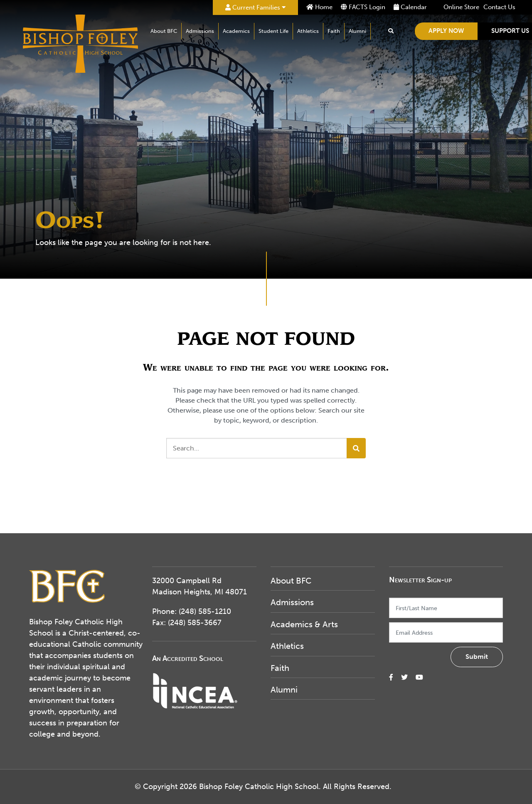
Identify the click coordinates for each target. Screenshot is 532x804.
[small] (391, 677)
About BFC (164, 31)
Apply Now (446, 31)
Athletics (308, 31)
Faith (334, 31)
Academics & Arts (304, 624)
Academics (236, 31)
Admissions (200, 31)
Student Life (273, 31)
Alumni (357, 31)
